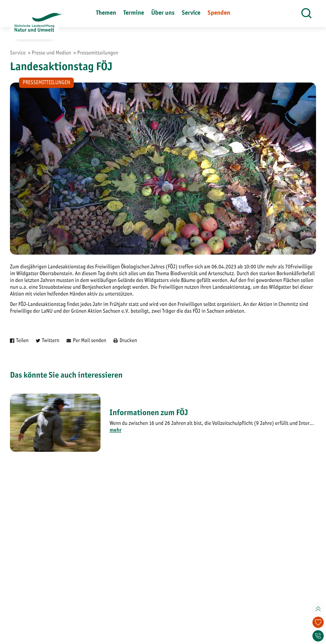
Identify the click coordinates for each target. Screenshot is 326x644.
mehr (115, 430)
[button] (306, 14)
